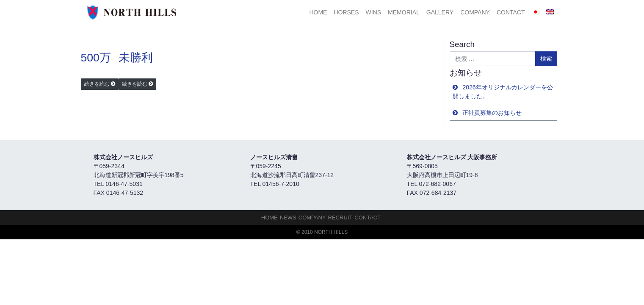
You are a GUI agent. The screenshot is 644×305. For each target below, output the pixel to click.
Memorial (404, 12)
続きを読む (97, 84)
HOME (318, 12)
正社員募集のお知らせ (492, 113)
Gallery (440, 12)
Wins (374, 12)
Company (475, 12)
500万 (96, 58)
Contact (511, 12)
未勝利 (136, 58)
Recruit (340, 218)
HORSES (346, 12)
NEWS (288, 218)
